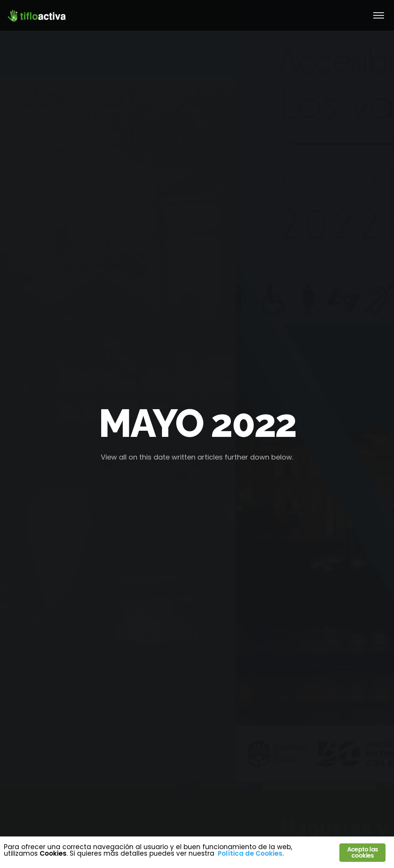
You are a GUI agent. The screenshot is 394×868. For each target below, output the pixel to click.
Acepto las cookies (362, 852)
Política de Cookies (250, 853)
